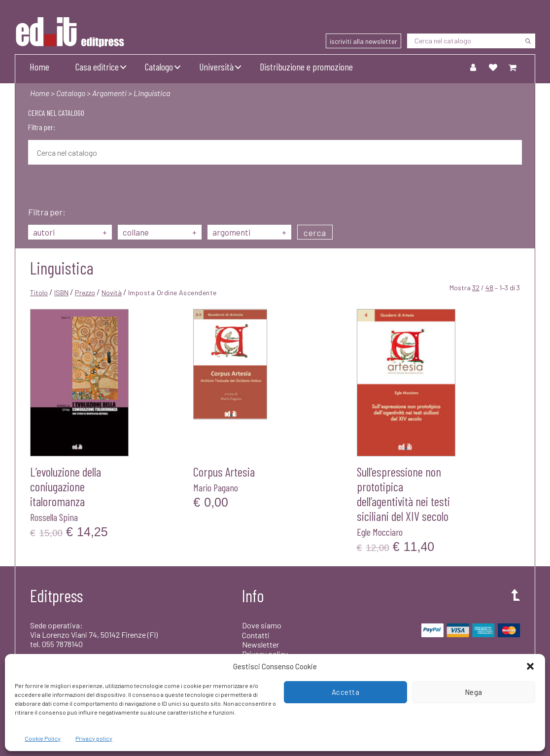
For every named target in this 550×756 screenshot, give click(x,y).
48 (489, 288)
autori (70, 232)
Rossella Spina (54, 517)
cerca (315, 233)
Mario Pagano (216, 487)
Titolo (39, 292)
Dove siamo (262, 625)
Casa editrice (97, 67)
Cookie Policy (43, 738)
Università (216, 67)
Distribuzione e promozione (306, 67)
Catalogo (159, 67)
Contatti (256, 635)
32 (476, 288)
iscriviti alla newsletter (363, 41)
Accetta (346, 692)
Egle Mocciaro (380, 532)
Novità (112, 292)
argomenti (249, 232)
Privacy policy (94, 738)
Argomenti (109, 93)
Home (39, 67)
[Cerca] (528, 41)
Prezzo (85, 292)
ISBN (61, 292)
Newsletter (260, 644)
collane (160, 232)
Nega (474, 692)
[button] (530, 666)
